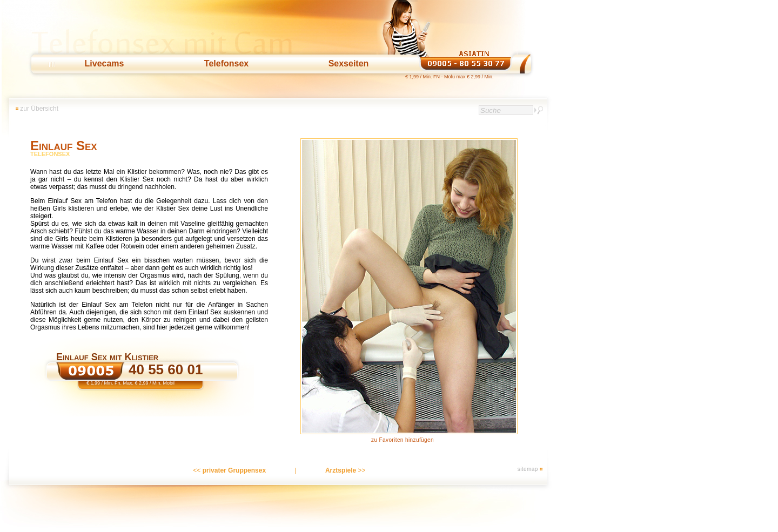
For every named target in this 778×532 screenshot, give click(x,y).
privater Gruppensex (234, 470)
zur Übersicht (39, 109)
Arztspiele (341, 470)
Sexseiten (349, 63)
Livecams (105, 63)
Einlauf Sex (64, 146)
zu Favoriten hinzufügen (403, 440)
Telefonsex (226, 63)
